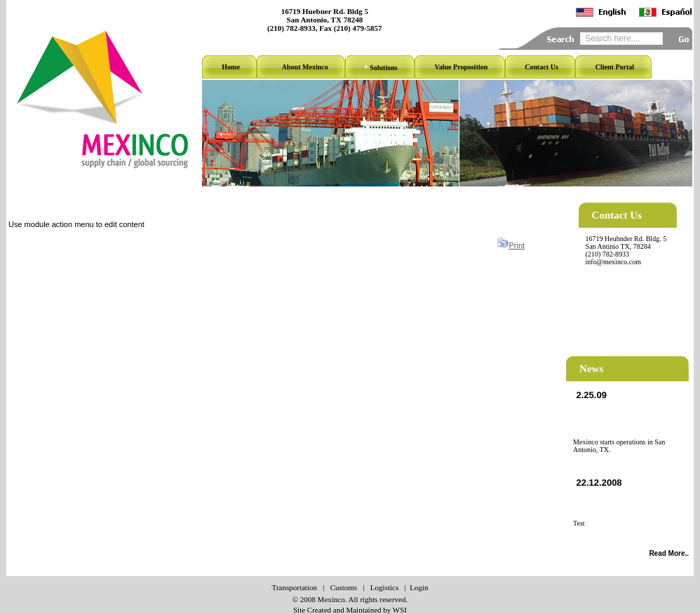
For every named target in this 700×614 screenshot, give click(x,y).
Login (419, 587)
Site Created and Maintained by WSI (350, 610)
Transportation (295, 587)
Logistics (384, 587)
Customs (344, 587)
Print (517, 245)
